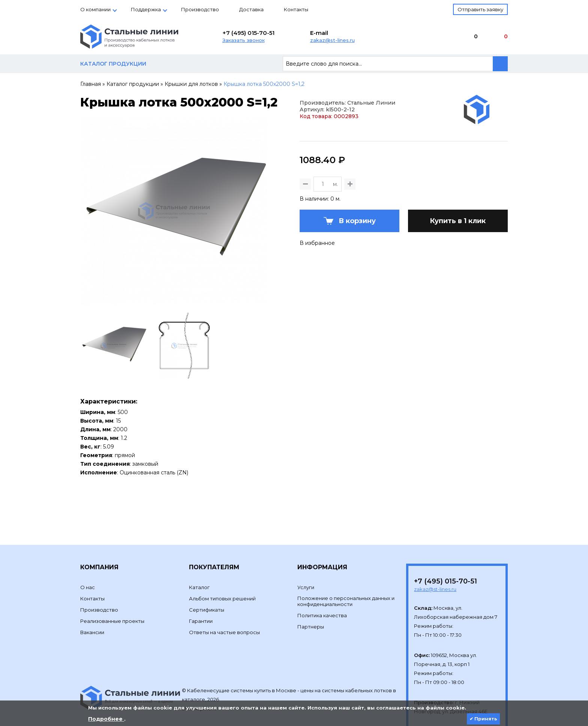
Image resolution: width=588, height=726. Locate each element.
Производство (200, 9)
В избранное (317, 265)
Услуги (306, 565)
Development (200, 686)
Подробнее (106, 719)
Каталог (199, 565)
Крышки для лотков (191, 84)
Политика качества (322, 593)
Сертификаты (207, 588)
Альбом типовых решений (222, 576)
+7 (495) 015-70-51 (248, 33)
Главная (91, 84)
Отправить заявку (480, 9)
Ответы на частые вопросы (224, 610)
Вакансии (92, 610)
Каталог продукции (133, 84)
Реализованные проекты (112, 599)
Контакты (296, 9)
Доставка (251, 9)
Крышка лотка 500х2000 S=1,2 (264, 84)
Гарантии (201, 599)
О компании (95, 9)
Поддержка (146, 9)
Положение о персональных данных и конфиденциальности (346, 579)
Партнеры (311, 604)
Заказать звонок (244, 40)
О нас (88, 565)
